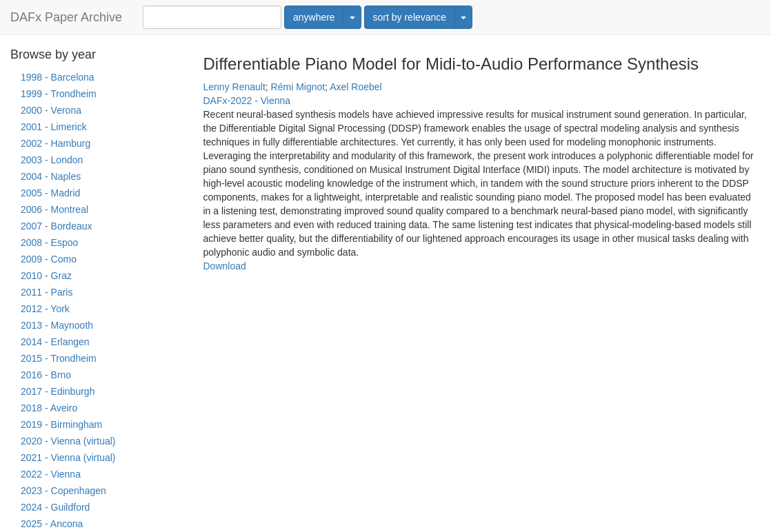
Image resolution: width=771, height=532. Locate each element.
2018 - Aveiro (49, 408)
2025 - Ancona (52, 524)
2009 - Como (49, 259)
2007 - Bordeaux (57, 226)
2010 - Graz (46, 276)
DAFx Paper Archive (66, 17)
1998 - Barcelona (58, 77)
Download (225, 266)
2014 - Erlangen (55, 342)
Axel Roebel (356, 87)
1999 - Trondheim (59, 94)
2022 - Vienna (51, 474)
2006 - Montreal (54, 209)
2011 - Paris (47, 292)
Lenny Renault (234, 87)
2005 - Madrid (50, 193)
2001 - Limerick (54, 127)
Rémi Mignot (298, 87)
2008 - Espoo (49, 243)
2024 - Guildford (55, 507)
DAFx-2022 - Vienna (247, 101)
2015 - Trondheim (59, 358)
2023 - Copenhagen (63, 491)
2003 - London (52, 160)
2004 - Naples (51, 176)
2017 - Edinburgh (58, 391)
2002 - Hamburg (56, 143)
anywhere (314, 17)
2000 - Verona (51, 110)
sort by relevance (410, 17)
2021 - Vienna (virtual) (68, 458)
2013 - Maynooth (57, 325)
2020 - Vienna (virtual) (68, 441)
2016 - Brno (46, 375)
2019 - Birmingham (61, 424)
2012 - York (45, 309)
